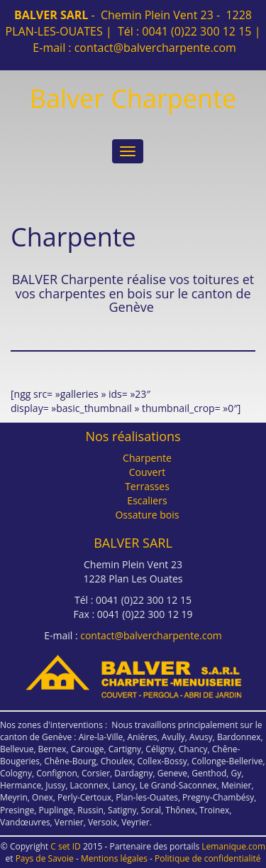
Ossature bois (147, 515)
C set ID (66, 846)
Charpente (147, 458)
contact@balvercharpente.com (155, 48)
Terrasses (147, 486)
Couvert (147, 472)
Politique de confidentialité (207, 858)
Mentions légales (114, 858)
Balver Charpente (133, 98)
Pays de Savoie (45, 858)
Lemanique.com (233, 846)
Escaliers (147, 500)
